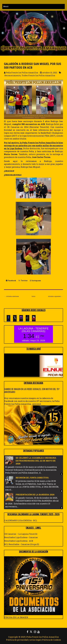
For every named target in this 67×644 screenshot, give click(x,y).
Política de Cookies (52, 640)
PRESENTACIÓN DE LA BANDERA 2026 (35, 495)
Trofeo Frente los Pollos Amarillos (38, 75)
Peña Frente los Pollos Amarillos (43, 637)
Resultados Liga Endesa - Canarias (21, 537)
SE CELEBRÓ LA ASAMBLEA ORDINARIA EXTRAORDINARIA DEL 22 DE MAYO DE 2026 (36, 461)
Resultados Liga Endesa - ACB (19, 541)
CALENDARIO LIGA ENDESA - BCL (21, 520)
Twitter (23, 280)
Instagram (35, 281)
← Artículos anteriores (12, 296)
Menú (6, 6)
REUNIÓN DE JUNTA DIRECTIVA (32, 478)
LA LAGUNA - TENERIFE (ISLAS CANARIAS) (33, 330)
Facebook (11, 281)
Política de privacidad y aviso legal (23, 640)
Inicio (33, 296)
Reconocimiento (13, 75)
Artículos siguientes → (55, 296)
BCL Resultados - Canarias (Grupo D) (22, 544)
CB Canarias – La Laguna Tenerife (21, 534)
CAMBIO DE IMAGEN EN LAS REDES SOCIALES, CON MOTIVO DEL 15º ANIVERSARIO (32, 390)
